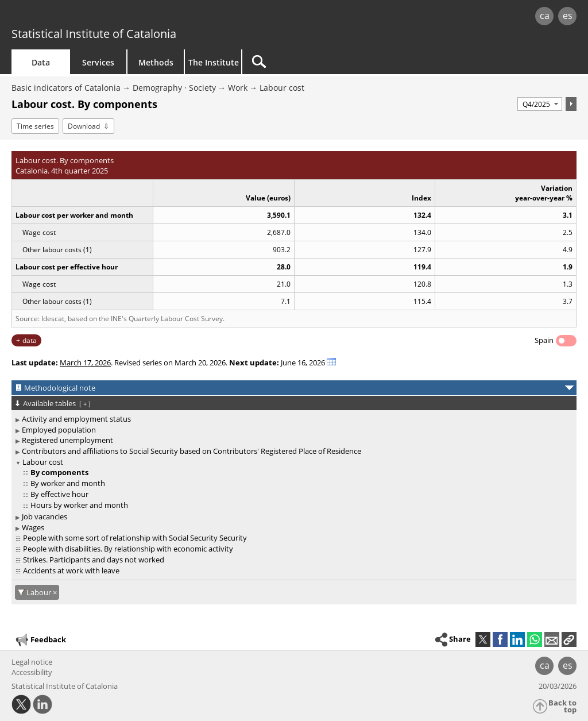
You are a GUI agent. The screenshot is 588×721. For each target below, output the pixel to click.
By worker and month (68, 483)
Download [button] (84, 126)
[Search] (340, 62)
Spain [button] (544, 340)
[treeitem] (292, 419)
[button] (569, 639)
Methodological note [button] (60, 388)
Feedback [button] (40, 640)
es (568, 16)
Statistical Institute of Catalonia (94, 34)
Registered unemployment (67, 440)
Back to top (562, 706)
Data (41, 62)
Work (238, 88)
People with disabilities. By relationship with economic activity (128, 549)
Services (98, 62)
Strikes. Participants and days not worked (94, 560)
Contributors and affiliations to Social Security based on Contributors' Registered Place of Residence (192, 451)
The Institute (214, 62)
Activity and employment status (76, 419)
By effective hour (59, 494)
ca (545, 16)
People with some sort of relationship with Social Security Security (135, 538)
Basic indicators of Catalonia (66, 88)
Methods (156, 62)
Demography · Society (174, 88)
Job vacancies (45, 516)
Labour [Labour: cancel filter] (40, 592)
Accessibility (32, 672)
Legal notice (32, 662)
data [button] (30, 340)
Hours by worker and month (79, 505)
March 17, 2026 (85, 363)
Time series (35, 126)
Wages (33, 527)
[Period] (540, 104)
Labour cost (282, 88)
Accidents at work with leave (71, 570)
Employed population (59, 430)
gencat (125, 17)
